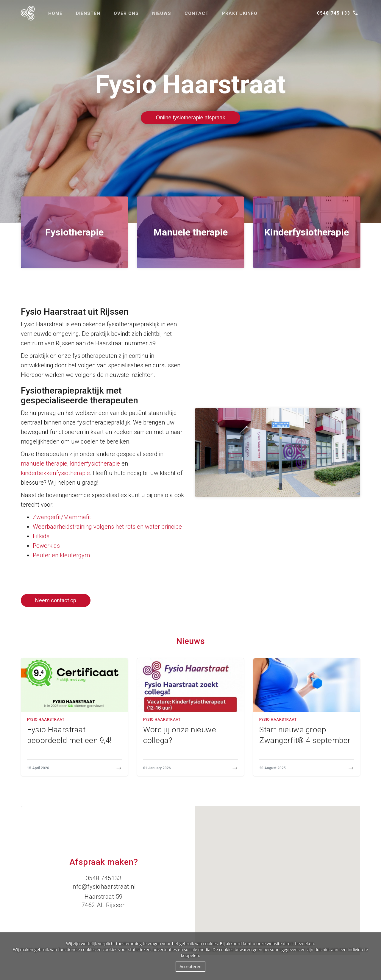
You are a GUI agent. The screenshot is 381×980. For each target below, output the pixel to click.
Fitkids (41, 536)
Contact (197, 13)
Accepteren (190, 966)
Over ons (126, 13)
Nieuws (162, 13)
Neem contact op (56, 600)
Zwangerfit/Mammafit (62, 517)
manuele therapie (44, 464)
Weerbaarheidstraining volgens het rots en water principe (107, 527)
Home (55, 13)
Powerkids (46, 546)
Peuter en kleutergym (61, 555)
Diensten (88, 13)
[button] (277, 875)
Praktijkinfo (240, 13)
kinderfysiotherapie (95, 464)
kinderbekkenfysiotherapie (55, 473)
